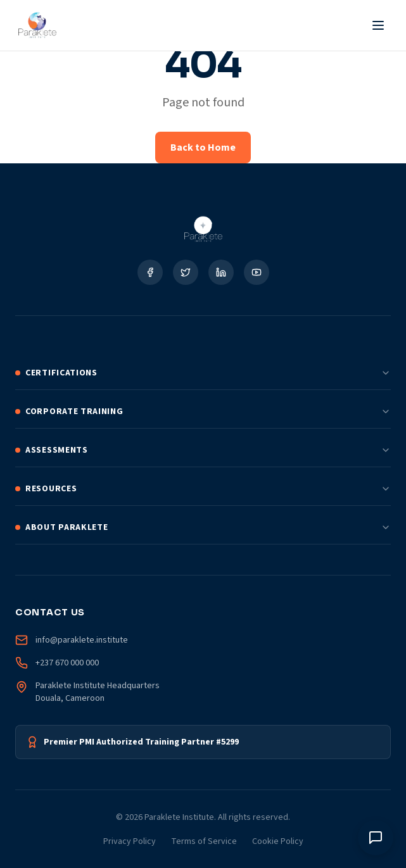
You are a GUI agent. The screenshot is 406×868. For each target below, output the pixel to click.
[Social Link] (150, 272)
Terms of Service (204, 841)
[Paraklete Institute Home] (37, 25)
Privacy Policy (130, 841)
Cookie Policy (278, 841)
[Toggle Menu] (378, 25)
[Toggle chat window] (376, 838)
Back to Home (203, 148)
